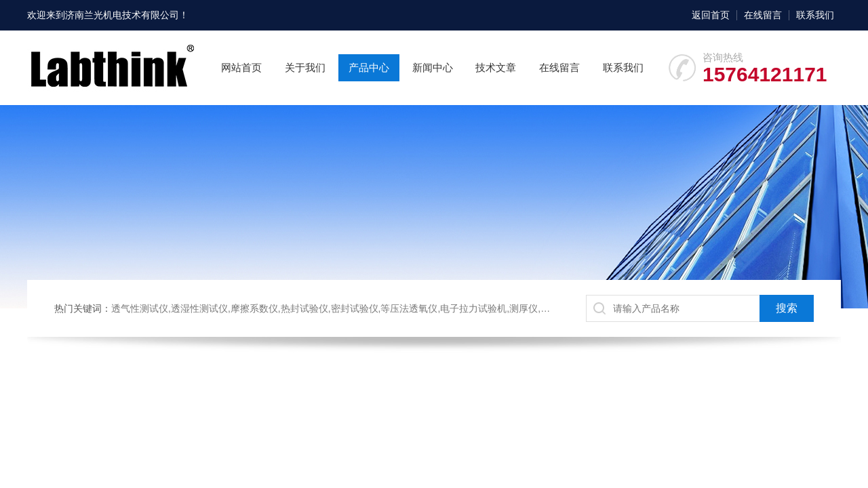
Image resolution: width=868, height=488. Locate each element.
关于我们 (305, 67)
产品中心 (369, 67)
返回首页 (711, 15)
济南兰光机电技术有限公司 (122, 15)
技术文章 (496, 67)
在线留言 (763, 15)
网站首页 (241, 67)
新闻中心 (433, 67)
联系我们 (815, 15)
